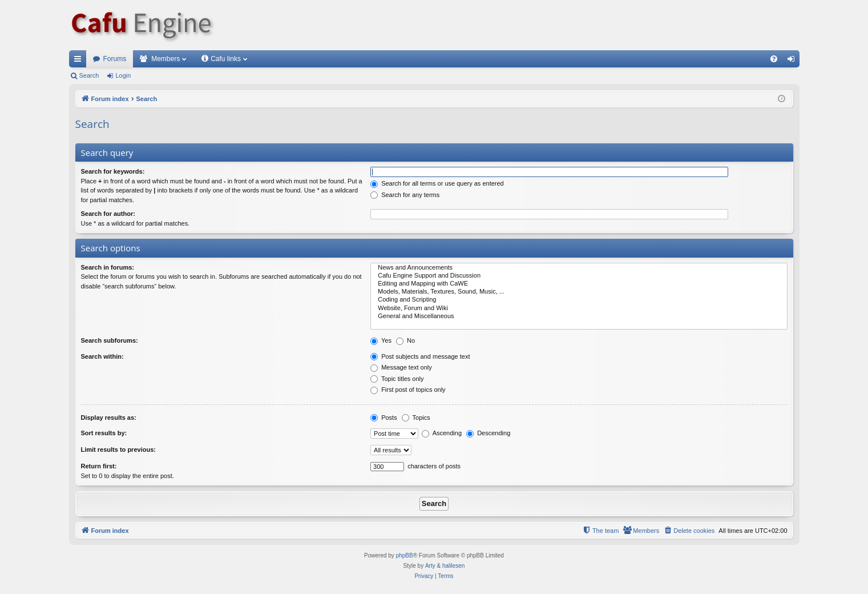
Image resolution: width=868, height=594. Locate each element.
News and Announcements (579, 268)
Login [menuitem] (793, 61)
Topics (416, 418)
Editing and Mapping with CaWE (579, 284)
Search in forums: (108, 267)
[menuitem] (774, 59)
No (405, 340)
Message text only (401, 367)
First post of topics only (408, 390)
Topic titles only (397, 379)
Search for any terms (405, 195)
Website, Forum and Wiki (579, 308)
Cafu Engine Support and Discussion (579, 276)
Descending (488, 433)
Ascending (442, 433)
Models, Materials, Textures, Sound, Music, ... (579, 292)
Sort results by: (104, 433)
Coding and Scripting (579, 300)
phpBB (405, 555)
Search (89, 75)
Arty (430, 566)
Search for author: (108, 214)
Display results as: (109, 418)
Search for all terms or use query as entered (437, 183)
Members (165, 59)
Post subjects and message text (420, 356)
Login (123, 75)
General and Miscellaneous (579, 316)
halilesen (453, 566)
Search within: (102, 356)
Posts (384, 418)
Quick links (80, 61)
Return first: (99, 466)
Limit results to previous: (118, 449)
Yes (381, 340)
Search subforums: (110, 340)
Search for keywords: (113, 171)
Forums (115, 59)
